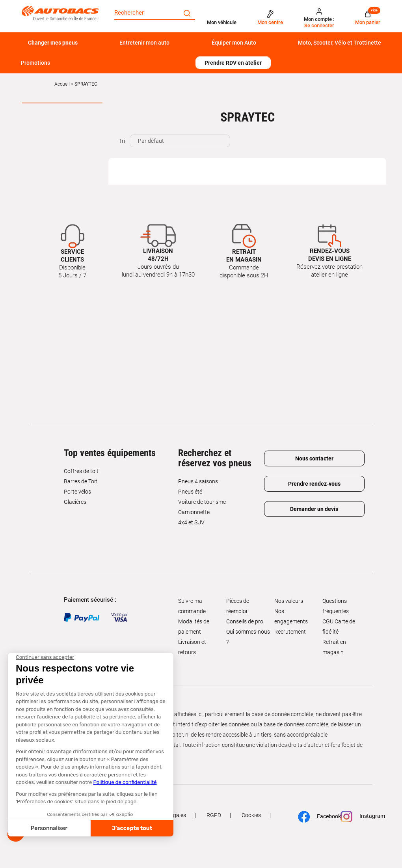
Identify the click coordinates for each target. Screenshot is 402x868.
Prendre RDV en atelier (233, 63)
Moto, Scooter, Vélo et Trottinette (340, 43)
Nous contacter (314, 458)
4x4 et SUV (191, 522)
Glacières (75, 502)
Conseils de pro (245, 621)
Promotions (35, 63)
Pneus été (190, 492)
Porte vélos (77, 492)
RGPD (214, 815)
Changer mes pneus (53, 43)
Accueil (62, 84)
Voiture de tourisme (202, 502)
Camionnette (194, 512)
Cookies (251, 815)
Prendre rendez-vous (314, 484)
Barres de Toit (81, 481)
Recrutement (290, 632)
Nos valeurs (289, 601)
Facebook (316, 817)
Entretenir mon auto (144, 43)
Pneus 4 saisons (198, 481)
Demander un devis (314, 509)
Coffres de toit (81, 471)
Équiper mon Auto (234, 43)
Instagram (359, 817)
